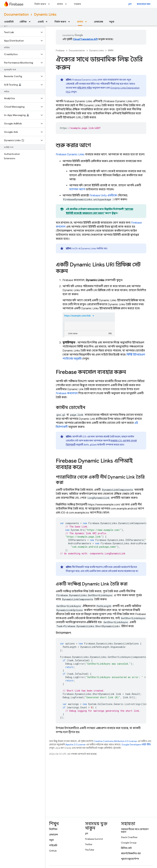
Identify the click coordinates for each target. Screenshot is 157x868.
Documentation (16, 15)
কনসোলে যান (144, 4)
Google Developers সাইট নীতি (136, 745)
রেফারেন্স (99, 22)
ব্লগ (130, 4)
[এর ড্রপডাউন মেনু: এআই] (48, 22)
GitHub (53, 851)
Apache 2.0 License (75, 745)
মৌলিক (23, 22)
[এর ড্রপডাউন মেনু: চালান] (67, 4)
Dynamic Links (45, 15)
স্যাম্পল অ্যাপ (77, 189)
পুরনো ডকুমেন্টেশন (130, 859)
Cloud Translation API (85, 39)
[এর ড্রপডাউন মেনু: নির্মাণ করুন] (50, 4)
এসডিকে (103, 195)
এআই (41, 22)
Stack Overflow (129, 837)
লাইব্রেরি (53, 845)
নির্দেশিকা (53, 829)
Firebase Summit (94, 839)
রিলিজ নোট (126, 848)
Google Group (129, 843)
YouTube (90, 850)
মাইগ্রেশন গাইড (85, 88)
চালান (60, 4)
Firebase (60, 51)
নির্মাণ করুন (40, 4)
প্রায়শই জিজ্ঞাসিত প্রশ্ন (131, 853)
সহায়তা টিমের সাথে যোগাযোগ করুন (135, 831)
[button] (20, 32)
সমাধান (77, 4)
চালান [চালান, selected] (80, 22)
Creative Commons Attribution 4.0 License (115, 741)
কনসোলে (67, 393)
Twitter (89, 844)
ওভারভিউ (9, 22)
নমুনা (112, 22)
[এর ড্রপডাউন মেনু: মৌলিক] (31, 22)
